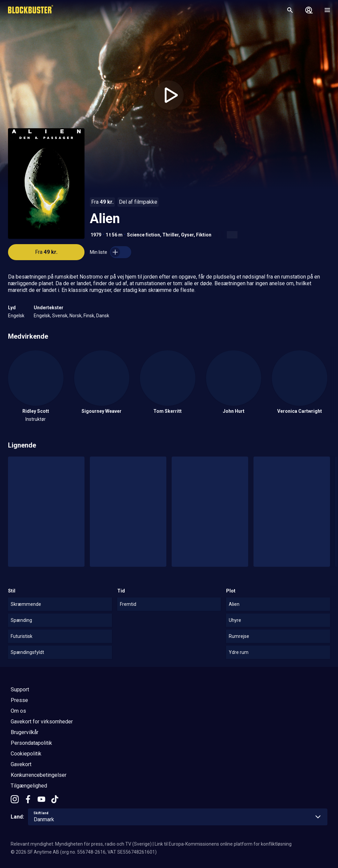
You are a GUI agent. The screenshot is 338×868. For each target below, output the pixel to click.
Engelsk (16, 316)
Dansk (103, 316)
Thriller (171, 235)
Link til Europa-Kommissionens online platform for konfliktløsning (223, 844)
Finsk (89, 316)
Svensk (60, 316)
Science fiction (143, 235)
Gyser (187, 235)
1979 (96, 235)
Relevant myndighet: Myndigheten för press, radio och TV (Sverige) (81, 844)
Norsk (75, 316)
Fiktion (204, 235)
